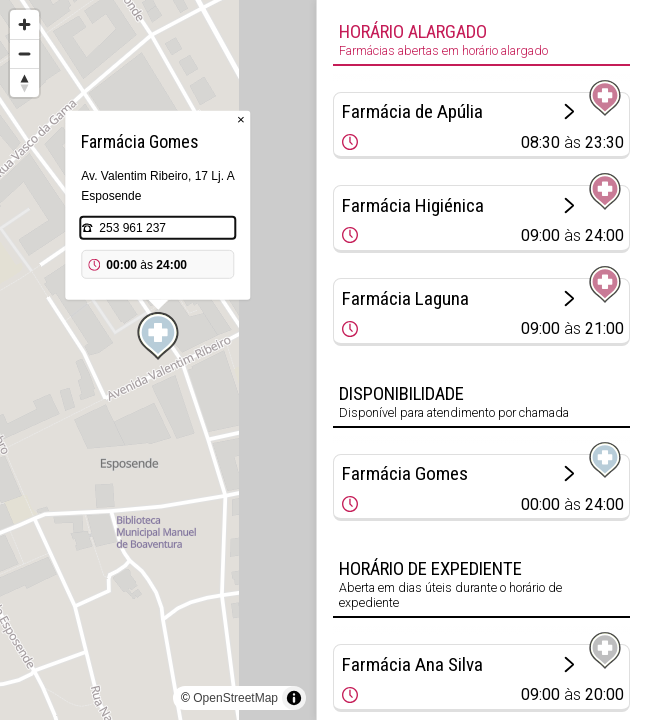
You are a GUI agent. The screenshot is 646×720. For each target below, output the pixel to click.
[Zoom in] (24, 24)
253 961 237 (132, 228)
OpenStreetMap (235, 698)
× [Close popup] (241, 119)
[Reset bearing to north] (24, 82)
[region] (158, 360)
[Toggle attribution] (294, 698)
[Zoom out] (24, 53)
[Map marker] (158, 336)
